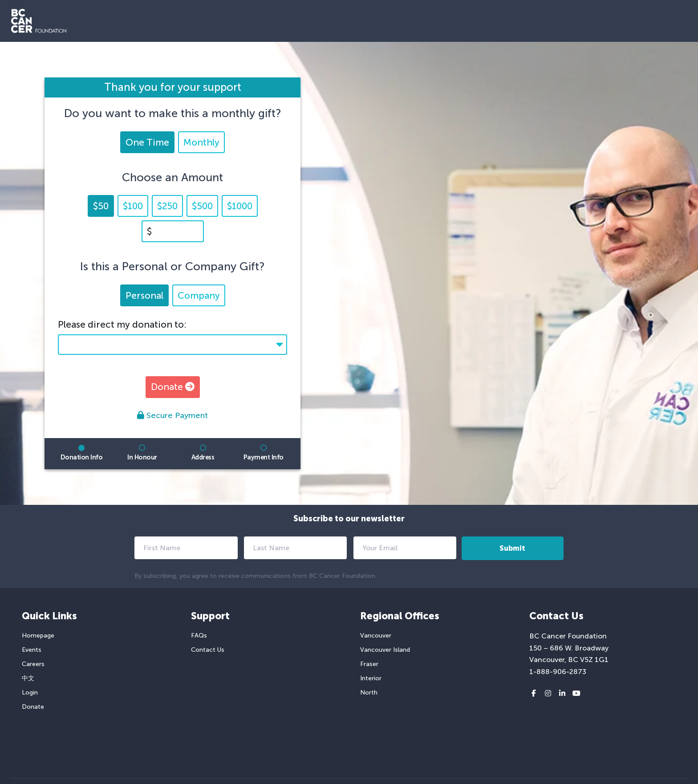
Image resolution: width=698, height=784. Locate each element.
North (369, 693)
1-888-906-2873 (558, 672)
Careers (33, 664)
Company (199, 295)
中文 (28, 678)
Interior (371, 678)
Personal (144, 295)
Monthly (201, 142)
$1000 (240, 206)
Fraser (369, 664)
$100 (133, 206)
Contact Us (208, 650)
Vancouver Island (385, 650)
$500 (202, 206)
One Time (147, 142)
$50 (101, 206)
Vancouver (376, 636)
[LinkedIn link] (562, 694)
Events (32, 650)
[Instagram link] (548, 694)
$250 (167, 206)
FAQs (199, 636)
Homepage (38, 636)
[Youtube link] (576, 694)
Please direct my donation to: (122, 324)
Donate (173, 387)
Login (30, 693)
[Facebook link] (534, 694)
